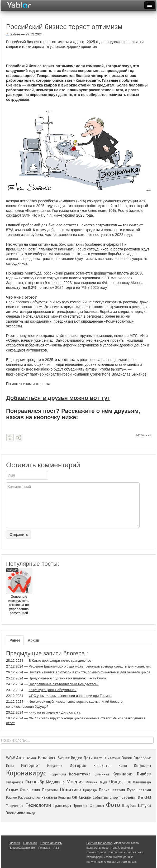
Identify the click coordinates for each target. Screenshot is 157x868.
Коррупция (58, 774)
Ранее (15, 640)
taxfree (13, 34)
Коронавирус (26, 773)
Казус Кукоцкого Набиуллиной (53, 690)
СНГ (75, 798)
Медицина (55, 782)
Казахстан (103, 766)
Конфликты (142, 766)
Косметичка (80, 774)
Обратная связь (51, 843)
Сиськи (85, 797)
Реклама (49, 797)
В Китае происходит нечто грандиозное (60, 661)
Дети (88, 758)
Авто (21, 758)
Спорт (115, 797)
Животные (113, 758)
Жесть (99, 758)
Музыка (91, 782)
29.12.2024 (34, 34)
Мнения (75, 782)
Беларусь (47, 758)
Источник (144, 435)
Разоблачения (29, 798)
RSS (57, 848)
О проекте (30, 843)
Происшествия (112, 790)
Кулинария (123, 774)
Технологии (38, 805)
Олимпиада (142, 782)
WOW (10, 758)
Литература (15, 782)
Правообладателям (22, 848)
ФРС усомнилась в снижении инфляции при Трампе (70, 696)
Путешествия (139, 790)
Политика (70, 790)
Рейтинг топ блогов (99, 843)
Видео (77, 758)
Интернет (31, 766)
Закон (127, 758)
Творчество (15, 806)
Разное (11, 798)
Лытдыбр (35, 782)
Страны (128, 797)
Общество (120, 782)
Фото (113, 805)
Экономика (16, 813)
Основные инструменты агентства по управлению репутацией (19, 591)
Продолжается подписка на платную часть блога (67, 678)
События (100, 797)
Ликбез (144, 774)
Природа (90, 790)
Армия (32, 758)
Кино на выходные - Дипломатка (54, 712)
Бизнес (64, 758)
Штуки (144, 805)
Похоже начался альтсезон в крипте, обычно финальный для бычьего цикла (89, 672)
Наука (103, 782)
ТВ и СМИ (144, 798)
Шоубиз (129, 806)
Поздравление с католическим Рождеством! (63, 684)
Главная (14, 843)
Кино (123, 766)
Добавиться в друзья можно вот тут (58, 398)
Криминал (101, 774)
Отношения (30, 790)
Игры (10, 766)
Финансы (97, 806)
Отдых (12, 790)
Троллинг (81, 806)
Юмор (31, 813)
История (78, 766)
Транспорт (62, 806)
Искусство (55, 766)
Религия (65, 798)
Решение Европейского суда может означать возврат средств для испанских (90, 666)
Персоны (50, 790)
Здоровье (142, 758)
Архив (33, 640)
